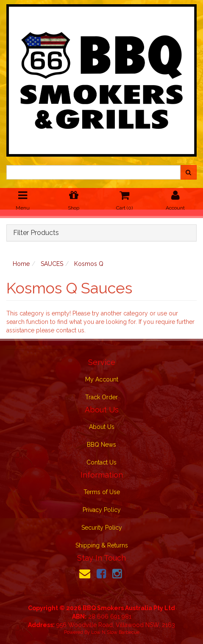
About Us (102, 427)
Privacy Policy (102, 510)
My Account (102, 379)
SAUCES (52, 264)
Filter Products (36, 233)
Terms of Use (102, 492)
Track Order (101, 397)
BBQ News (101, 445)
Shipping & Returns (102, 545)
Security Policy (102, 528)
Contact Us (101, 462)
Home (21, 264)
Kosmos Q (89, 264)
